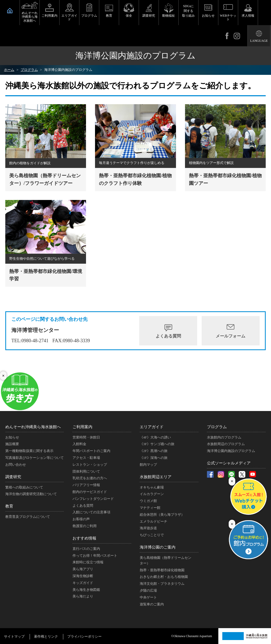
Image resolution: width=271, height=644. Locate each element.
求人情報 (248, 16)
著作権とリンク (46, 636)
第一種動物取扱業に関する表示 (29, 451)
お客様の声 (81, 519)
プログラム (89, 16)
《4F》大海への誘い (155, 437)
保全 (129, 16)
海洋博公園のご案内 (158, 547)
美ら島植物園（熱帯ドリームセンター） (166, 560)
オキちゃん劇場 (152, 487)
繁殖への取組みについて (24, 487)
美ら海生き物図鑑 (86, 590)
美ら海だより (83, 596)
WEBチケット (228, 17)
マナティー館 (150, 508)
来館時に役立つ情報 (88, 562)
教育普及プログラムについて (28, 517)
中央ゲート (148, 597)
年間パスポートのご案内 (91, 451)
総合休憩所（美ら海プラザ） (162, 515)
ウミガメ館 (148, 501)
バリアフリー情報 (86, 485)
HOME (10, 11)
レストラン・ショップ (90, 465)
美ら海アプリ (83, 569)
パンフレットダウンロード (93, 499)
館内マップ (148, 465)
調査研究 (149, 16)
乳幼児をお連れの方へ (90, 478)
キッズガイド (83, 583)
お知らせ (208, 16)
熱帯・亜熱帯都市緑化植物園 (162, 570)
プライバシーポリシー (84, 636)
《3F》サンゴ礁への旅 (157, 444)
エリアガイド (69, 17)
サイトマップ (14, 636)
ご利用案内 (49, 16)
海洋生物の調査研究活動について (31, 494)
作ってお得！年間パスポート (95, 556)
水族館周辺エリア (156, 477)
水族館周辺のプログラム (226, 444)
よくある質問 (168, 336)
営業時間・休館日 (86, 437)
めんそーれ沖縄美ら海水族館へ (30, 17)
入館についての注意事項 (91, 512)
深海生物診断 (83, 576)
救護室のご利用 (85, 526)
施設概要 (12, 444)
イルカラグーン (152, 494)
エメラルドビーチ (153, 521)
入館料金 (79, 444)
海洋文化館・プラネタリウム (162, 584)
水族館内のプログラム (224, 437)
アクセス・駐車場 (86, 458)
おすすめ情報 (84, 538)
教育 (109, 16)
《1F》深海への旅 (154, 458)
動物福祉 (169, 16)
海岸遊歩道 (148, 528)
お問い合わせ (16, 465)
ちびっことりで (152, 535)
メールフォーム (231, 336)
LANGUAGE (259, 41)
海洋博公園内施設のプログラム (231, 451)
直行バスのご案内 (86, 549)
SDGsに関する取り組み (188, 11)
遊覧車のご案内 (152, 604)
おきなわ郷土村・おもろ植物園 (164, 577)
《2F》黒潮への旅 (154, 451)
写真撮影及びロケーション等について (35, 458)
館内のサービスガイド (90, 492)
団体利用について (86, 471)
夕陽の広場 (148, 590)
